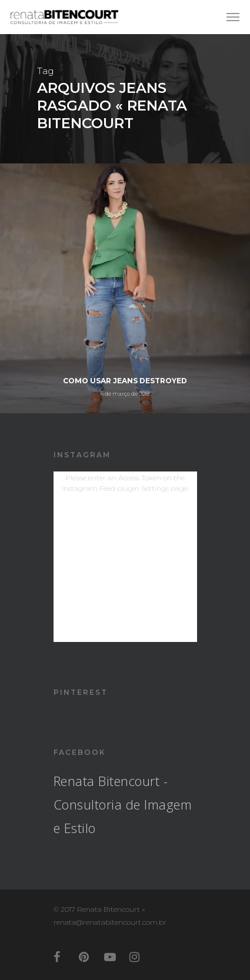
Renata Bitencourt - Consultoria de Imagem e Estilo (123, 804)
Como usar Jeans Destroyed (125, 381)
